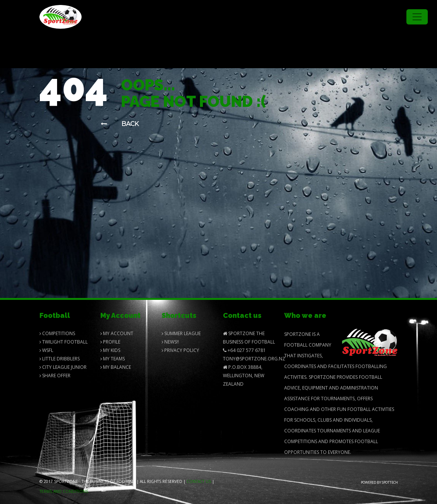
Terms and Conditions (64, 491)
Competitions (57, 333)
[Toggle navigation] (417, 17)
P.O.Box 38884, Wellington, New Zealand (244, 376)
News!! (170, 342)
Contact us (199, 481)
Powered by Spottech (379, 482)
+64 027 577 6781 (244, 350)
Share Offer (55, 376)
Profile (110, 342)
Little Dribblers (60, 359)
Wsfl (46, 350)
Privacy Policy (180, 350)
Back (120, 124)
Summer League (181, 333)
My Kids (110, 350)
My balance (116, 367)
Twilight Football (64, 342)
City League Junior (63, 367)
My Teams (113, 359)
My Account (117, 333)
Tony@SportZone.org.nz (254, 359)
